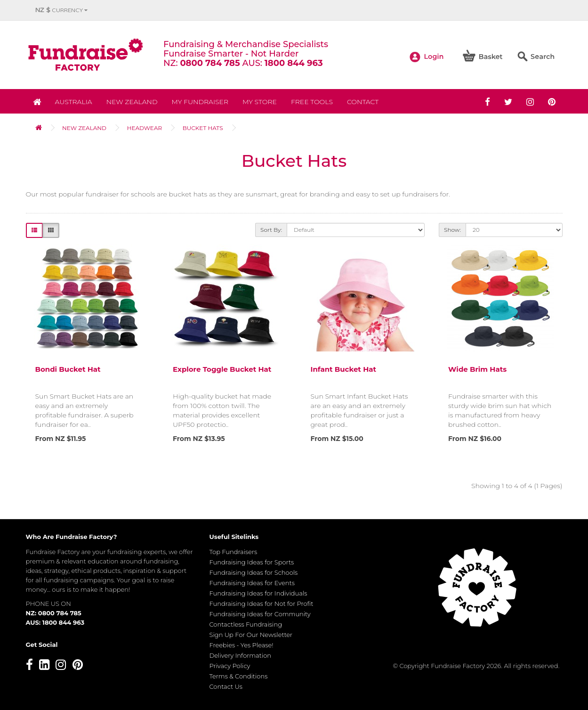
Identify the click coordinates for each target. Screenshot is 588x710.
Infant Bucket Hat (344, 369)
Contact (363, 102)
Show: (452, 230)
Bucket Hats (203, 128)
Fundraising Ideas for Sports (252, 562)
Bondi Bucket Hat (68, 369)
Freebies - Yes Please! (242, 645)
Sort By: (271, 230)
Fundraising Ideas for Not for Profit (262, 604)
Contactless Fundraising (246, 624)
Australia (74, 102)
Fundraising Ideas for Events (252, 583)
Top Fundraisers (234, 552)
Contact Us (226, 686)
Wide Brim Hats (477, 369)
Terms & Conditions (239, 676)
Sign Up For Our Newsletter (251, 635)
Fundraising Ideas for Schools (254, 572)
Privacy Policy (230, 666)
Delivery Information (241, 655)
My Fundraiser (200, 102)
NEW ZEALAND (132, 102)
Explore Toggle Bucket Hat (222, 369)
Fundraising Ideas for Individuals (258, 593)
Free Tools (312, 102)
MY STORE (260, 102)
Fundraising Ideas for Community (260, 614)
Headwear (145, 128)
